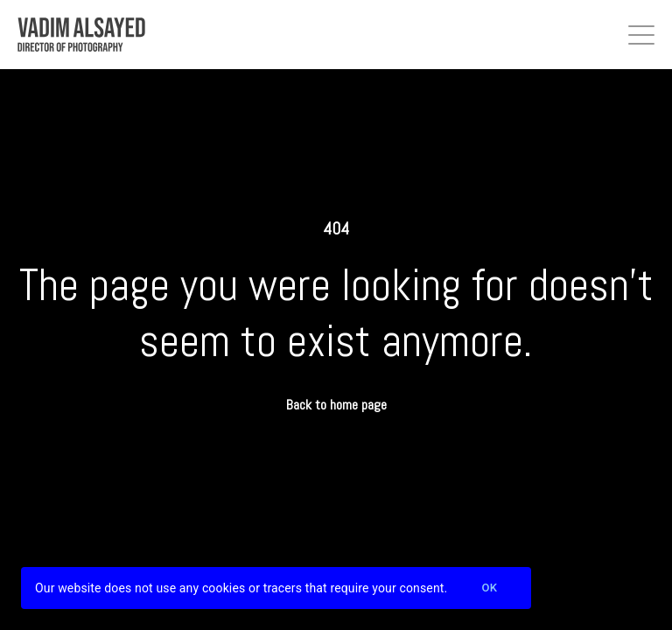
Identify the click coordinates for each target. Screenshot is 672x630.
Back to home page (336, 405)
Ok (489, 588)
